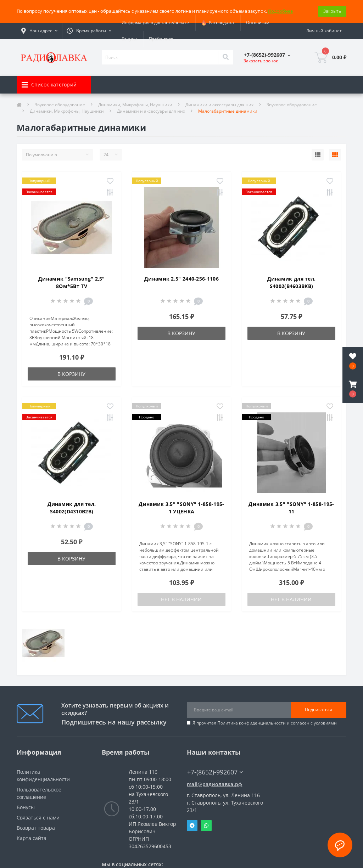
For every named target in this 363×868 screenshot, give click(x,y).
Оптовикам (258, 22)
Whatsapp (206, 825)
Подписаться (319, 709)
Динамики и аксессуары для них (219, 105)
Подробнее (280, 11)
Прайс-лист (161, 39)
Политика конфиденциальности (252, 723)
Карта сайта (32, 838)
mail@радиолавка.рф (214, 784)
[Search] (225, 57)
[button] (353, 389)
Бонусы (129, 39)
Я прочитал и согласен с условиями (265, 723)
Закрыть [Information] (332, 11)
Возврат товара (36, 828)
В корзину (71, 374)
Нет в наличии (181, 599)
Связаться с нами (38, 818)
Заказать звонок (261, 61)
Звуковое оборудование (60, 105)
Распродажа (217, 23)
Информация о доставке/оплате (155, 22)
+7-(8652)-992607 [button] (215, 772)
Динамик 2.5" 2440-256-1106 (181, 279)
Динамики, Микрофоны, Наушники (135, 105)
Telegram (192, 825)
